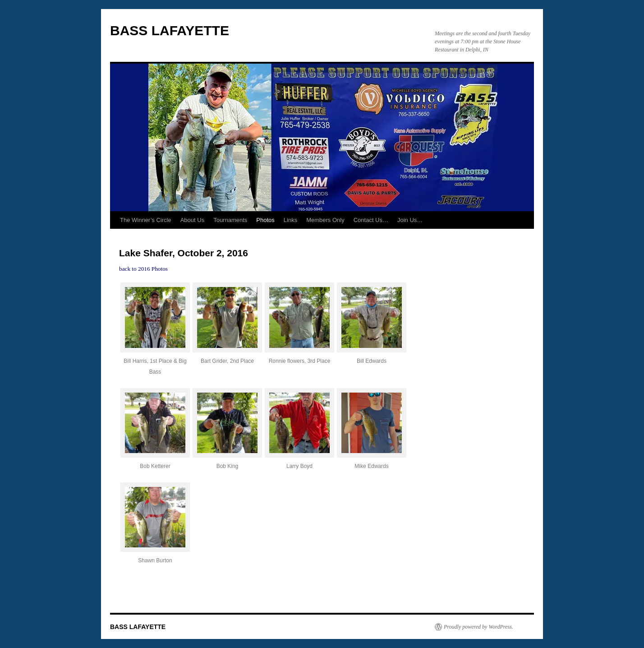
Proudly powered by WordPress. (478, 627)
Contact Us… (371, 220)
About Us (192, 220)
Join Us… (410, 220)
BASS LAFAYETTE (170, 30)
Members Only (325, 220)
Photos (265, 220)
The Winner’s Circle (146, 220)
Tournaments (230, 220)
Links (290, 220)
